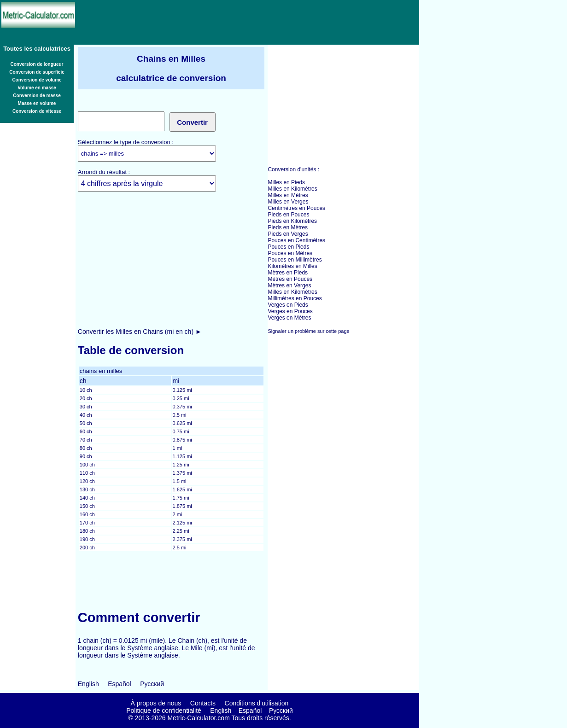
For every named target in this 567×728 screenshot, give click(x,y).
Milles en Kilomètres (292, 189)
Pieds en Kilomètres (292, 221)
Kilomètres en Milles (292, 266)
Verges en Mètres (289, 318)
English (88, 684)
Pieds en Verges (288, 234)
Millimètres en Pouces (295, 298)
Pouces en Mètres (290, 253)
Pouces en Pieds (288, 247)
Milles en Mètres (288, 195)
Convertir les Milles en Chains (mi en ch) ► (140, 332)
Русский (152, 684)
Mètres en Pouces (290, 279)
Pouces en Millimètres (295, 260)
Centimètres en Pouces (296, 208)
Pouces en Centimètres (296, 240)
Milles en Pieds (286, 182)
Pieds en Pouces (288, 215)
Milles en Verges (288, 202)
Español (120, 684)
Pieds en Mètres (288, 227)
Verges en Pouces (290, 311)
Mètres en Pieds (288, 273)
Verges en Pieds (288, 305)
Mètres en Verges (289, 285)
